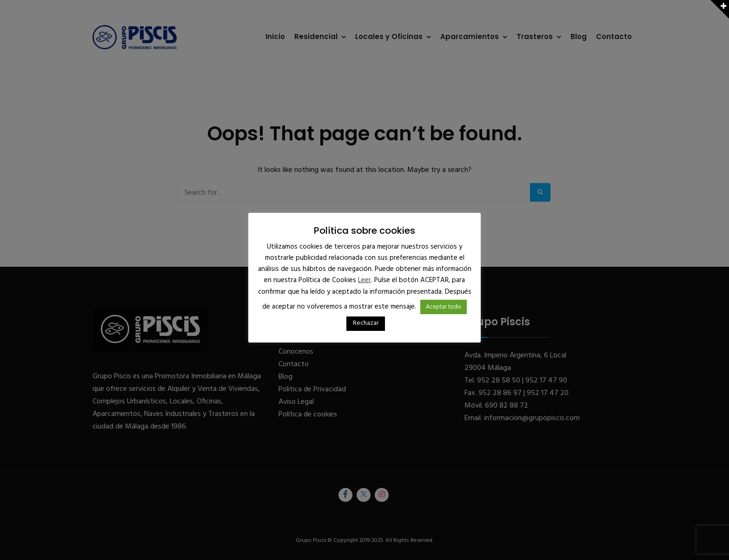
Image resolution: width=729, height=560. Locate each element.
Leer (364, 280)
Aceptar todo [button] (444, 307)
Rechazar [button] (366, 323)
